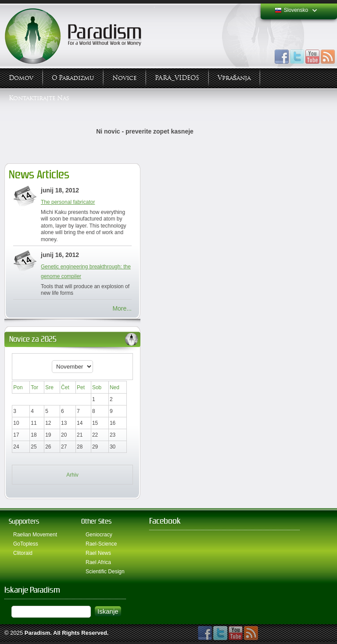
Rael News (98, 553)
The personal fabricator (68, 202)
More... (122, 308)
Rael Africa (98, 562)
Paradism (38, 633)
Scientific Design (105, 572)
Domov (21, 78)
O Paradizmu (73, 78)
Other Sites (96, 521)
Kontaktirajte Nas (39, 98)
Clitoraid (23, 553)
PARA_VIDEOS (177, 78)
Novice (124, 78)
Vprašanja (234, 78)
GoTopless (26, 544)
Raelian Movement (35, 535)
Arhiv (72, 475)
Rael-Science (101, 544)
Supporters (24, 521)
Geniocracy (99, 535)
